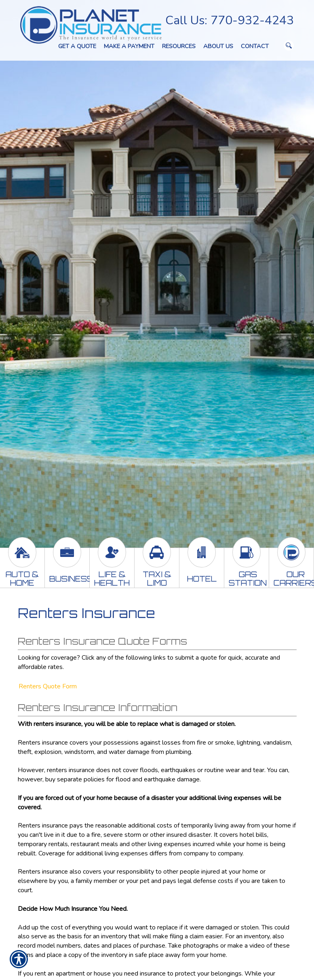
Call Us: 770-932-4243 (230, 20)
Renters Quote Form (48, 686)
